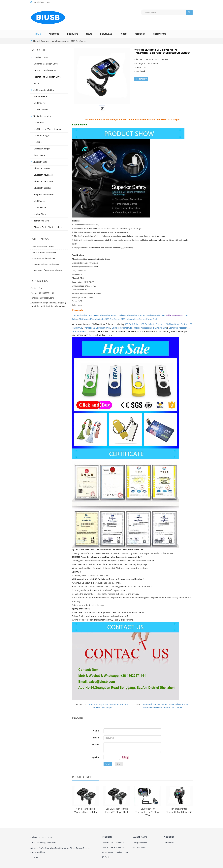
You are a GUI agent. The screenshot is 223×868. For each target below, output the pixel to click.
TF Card (37, 83)
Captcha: (95, 757)
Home (38, 34)
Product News (139, 847)
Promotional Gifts (41, 221)
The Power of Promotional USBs (47, 270)
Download (106, 34)
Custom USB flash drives (44, 258)
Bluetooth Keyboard (43, 175)
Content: (95, 745)
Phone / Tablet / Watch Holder (48, 227)
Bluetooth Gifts (160, 328)
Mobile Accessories (60, 41)
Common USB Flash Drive (168, 324)
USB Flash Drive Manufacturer (152, 315)
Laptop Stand (40, 214)
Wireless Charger (138, 319)
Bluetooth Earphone (43, 181)
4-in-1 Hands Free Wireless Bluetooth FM (86, 810)
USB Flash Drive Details (43, 246)
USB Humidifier (41, 109)
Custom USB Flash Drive (99, 315)
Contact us (160, 34)
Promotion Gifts (79, 332)
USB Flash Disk (147, 324)
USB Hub (125, 319)
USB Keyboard (41, 207)
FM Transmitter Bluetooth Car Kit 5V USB (179, 810)
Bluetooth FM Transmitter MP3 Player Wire (148, 812)
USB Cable (39, 123)
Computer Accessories (179, 328)
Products (73, 34)
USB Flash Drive (132, 324)
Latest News (140, 837)
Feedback (140, 34)
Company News (140, 843)
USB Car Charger (79, 41)
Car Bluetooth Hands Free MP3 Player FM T (117, 810)
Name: (96, 731)
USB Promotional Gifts (122, 328)
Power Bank (152, 319)
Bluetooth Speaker (43, 188)
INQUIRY (141, 79)
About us (54, 34)
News (89, 34)
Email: (96, 738)
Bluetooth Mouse (42, 168)
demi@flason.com (41, 2)
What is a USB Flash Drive (44, 252)
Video (124, 34)
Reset (119, 764)
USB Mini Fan (40, 103)
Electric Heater (41, 96)
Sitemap (35, 857)
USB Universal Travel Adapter (91, 319)
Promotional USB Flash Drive (124, 315)
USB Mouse (39, 201)
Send (108, 764)
